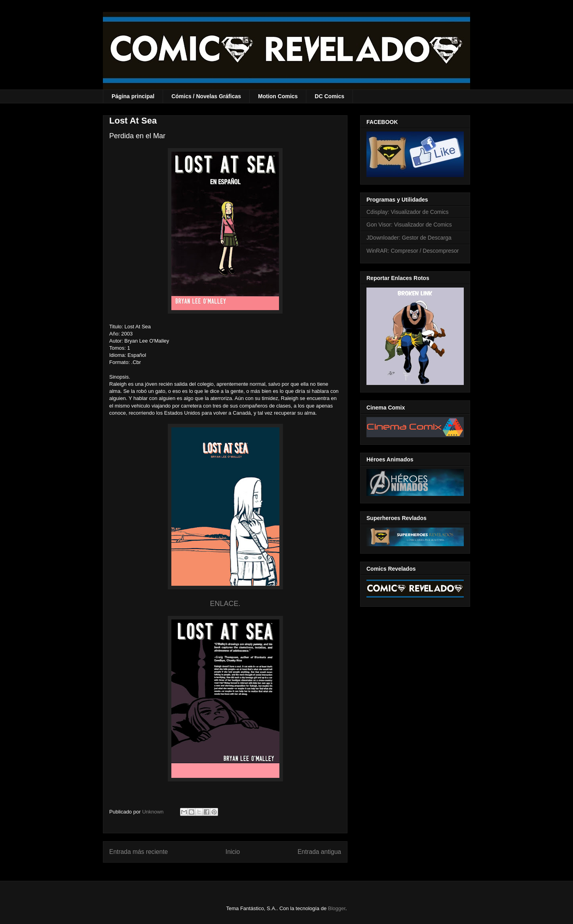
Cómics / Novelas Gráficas (206, 96)
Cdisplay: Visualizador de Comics (408, 212)
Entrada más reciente (139, 852)
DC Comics (329, 96)
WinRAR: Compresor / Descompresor (413, 251)
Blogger (337, 908)
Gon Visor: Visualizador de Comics (409, 225)
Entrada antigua (319, 852)
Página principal (133, 96)
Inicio (233, 852)
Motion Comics (278, 96)
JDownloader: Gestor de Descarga (409, 238)
